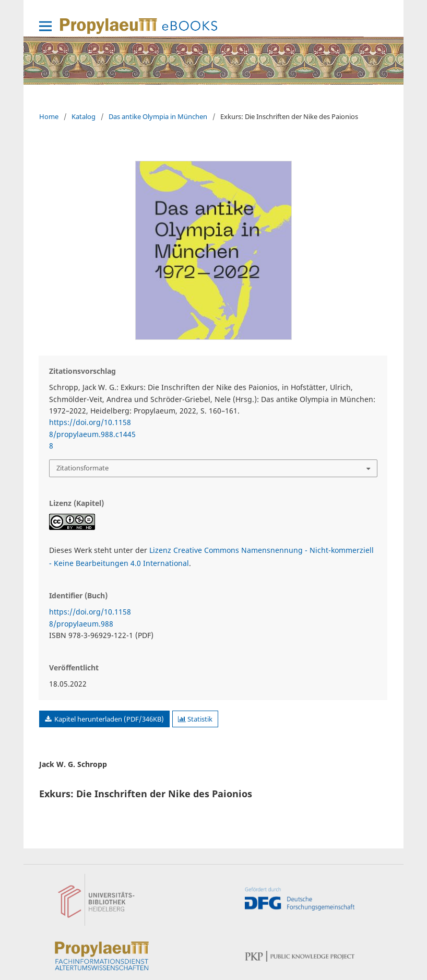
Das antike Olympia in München (158, 116)
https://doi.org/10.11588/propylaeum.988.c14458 (92, 434)
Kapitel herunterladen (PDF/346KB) (108, 719)
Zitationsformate (82, 468)
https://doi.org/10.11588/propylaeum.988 (90, 617)
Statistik (195, 719)
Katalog (84, 116)
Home (49, 116)
